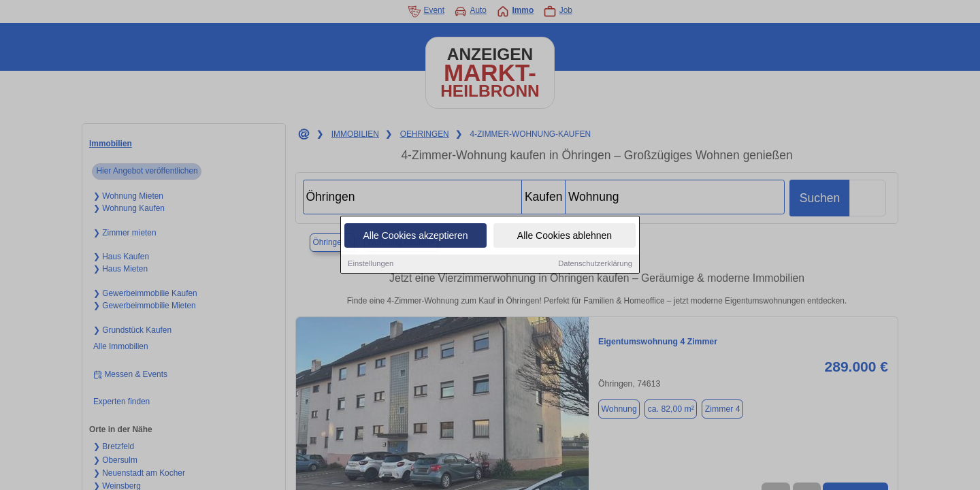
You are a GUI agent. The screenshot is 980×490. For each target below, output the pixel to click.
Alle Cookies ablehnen (565, 236)
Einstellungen (371, 264)
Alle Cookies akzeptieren (415, 236)
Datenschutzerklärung (595, 264)
